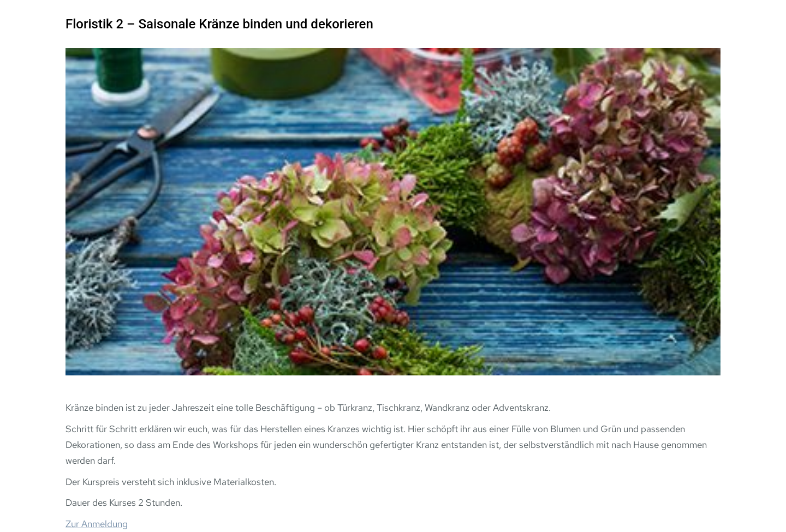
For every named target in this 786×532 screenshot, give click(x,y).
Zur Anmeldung (97, 524)
